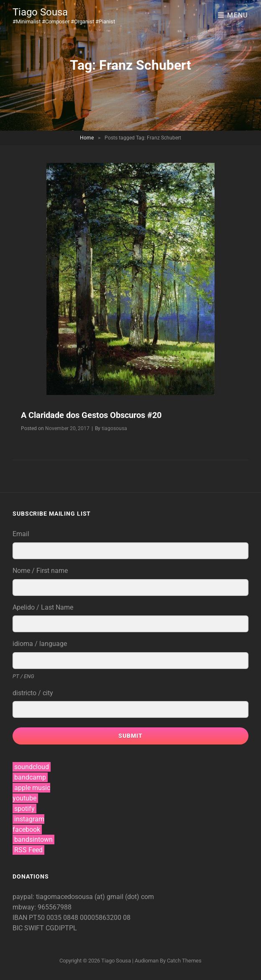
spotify (24, 809)
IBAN (21, 918)
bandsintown (33, 839)
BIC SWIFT (29, 928)
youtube (24, 798)
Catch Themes (184, 961)
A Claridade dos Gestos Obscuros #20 (91, 415)
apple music (32, 788)
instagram (29, 819)
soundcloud (32, 767)
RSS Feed (28, 850)
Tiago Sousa (40, 12)
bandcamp (30, 777)
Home (87, 138)
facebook (26, 829)
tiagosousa (114, 428)
